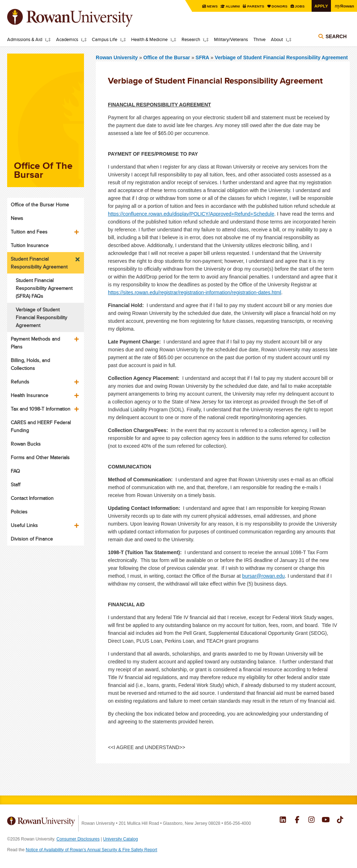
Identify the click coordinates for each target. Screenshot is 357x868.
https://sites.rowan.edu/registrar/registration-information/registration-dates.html (195, 292)
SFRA (202, 57)
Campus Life (105, 39)
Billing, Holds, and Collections (30, 364)
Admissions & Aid (25, 39)
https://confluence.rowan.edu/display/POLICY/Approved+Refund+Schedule (191, 214)
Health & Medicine (149, 39)
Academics (67, 39)
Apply (321, 6)
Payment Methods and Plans (35, 343)
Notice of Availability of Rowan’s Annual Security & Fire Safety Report (91, 850)
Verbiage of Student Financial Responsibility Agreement (281, 57)
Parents (256, 6)
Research (191, 39)
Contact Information (32, 498)
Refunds (20, 382)
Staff (16, 485)
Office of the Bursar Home (40, 205)
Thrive (259, 39)
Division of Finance (32, 539)
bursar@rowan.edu (264, 576)
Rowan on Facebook (297, 821)
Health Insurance (29, 395)
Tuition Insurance (30, 245)
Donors (280, 6)
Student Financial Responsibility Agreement (39, 263)
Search (336, 36)
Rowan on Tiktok (340, 821)
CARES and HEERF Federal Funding (41, 426)
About (277, 39)
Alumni (233, 6)
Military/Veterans (231, 39)
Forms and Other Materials (40, 457)
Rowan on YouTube (326, 821)
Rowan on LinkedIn (283, 821)
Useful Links (24, 525)
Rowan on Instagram (311, 821)
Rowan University (80, 18)
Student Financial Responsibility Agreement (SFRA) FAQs (44, 288)
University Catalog (121, 839)
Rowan (344, 6)
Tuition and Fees (29, 232)
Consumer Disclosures (78, 839)
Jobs (300, 6)
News (213, 6)
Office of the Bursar (167, 57)
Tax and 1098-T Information (41, 409)
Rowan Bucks (26, 444)
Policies (19, 512)
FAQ (15, 471)
